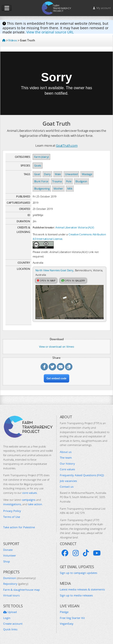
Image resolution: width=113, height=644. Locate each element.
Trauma (57, 181)
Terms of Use (12, 517)
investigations (12, 504)
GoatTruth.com (67, 145)
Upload (10, 612)
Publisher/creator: (44, 227)
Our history (67, 463)
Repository (16, 584)
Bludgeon (81, 181)
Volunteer (10, 555)
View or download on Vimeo (57, 347)
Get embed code (56, 378)
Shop (7, 561)
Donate (8, 550)
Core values (67, 469)
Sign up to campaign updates (79, 573)
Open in (46, 280)
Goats (38, 165)
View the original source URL (50, 32)
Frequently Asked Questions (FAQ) (82, 475)
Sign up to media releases (76, 595)
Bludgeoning (42, 188)
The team (66, 458)
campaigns (29, 500)
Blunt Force (41, 181)
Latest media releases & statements (82, 589)
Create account (13, 624)
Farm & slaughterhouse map (22, 590)
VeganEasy (67, 624)
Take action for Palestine (19, 527)
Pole (69, 181)
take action (35, 504)
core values (30, 493)
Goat (37, 174)
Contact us (67, 487)
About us (66, 452)
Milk (70, 188)
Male (58, 174)
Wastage (87, 174)
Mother (58, 188)
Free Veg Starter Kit (72, 618)
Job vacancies (68, 481)
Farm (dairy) (41, 157)
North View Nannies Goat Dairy (55, 270)
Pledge (64, 612)
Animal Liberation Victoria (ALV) (75, 227)
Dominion (19, 578)
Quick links (10, 629)
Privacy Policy (12, 511)
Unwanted (71, 174)
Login (7, 618)
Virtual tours (11, 595)
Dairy (47, 174)
